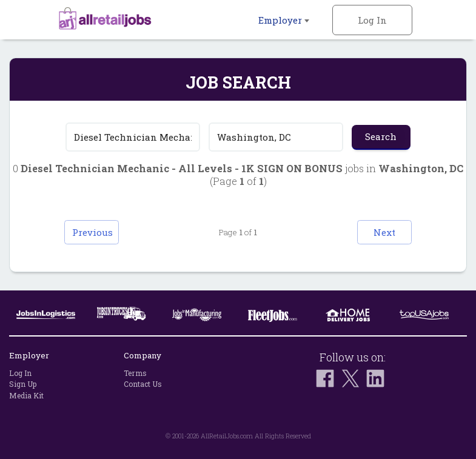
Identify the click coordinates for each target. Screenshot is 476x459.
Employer (284, 20)
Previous (92, 232)
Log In (372, 20)
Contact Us (143, 384)
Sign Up (23, 384)
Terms (135, 373)
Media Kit (26, 395)
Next (384, 232)
